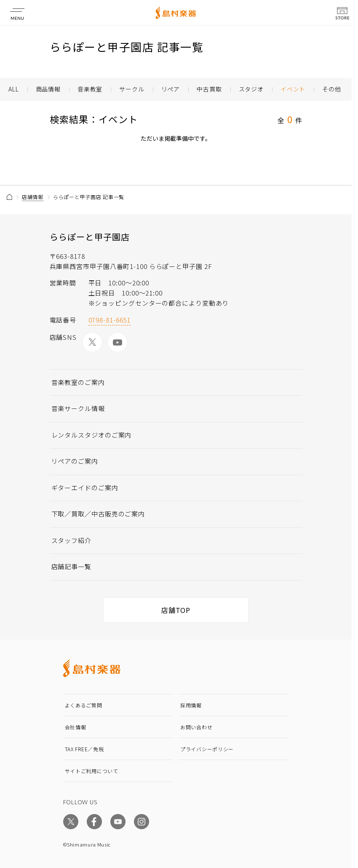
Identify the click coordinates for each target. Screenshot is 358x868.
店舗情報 (33, 197)
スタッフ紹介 (71, 540)
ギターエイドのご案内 (85, 488)
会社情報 (76, 727)
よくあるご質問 (84, 705)
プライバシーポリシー (207, 749)
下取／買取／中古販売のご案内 (98, 514)
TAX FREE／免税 (84, 749)
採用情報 (191, 705)
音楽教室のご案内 (78, 382)
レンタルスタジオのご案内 (92, 435)
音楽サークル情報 (78, 408)
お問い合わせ (196, 727)
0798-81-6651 (110, 320)
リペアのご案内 (75, 461)
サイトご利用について (92, 771)
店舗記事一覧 (71, 566)
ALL (14, 89)
